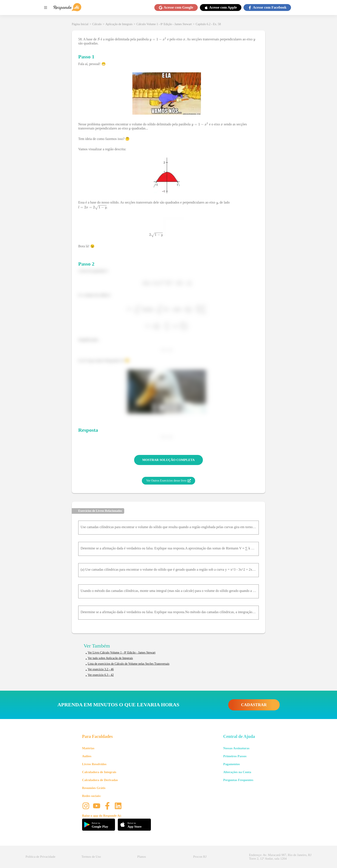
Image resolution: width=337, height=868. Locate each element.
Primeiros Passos (235, 756)
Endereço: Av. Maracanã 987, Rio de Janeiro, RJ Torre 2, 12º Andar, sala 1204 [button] (280, 857)
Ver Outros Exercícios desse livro (168, 481)
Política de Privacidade (40, 857)
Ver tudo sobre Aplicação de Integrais (110, 658)
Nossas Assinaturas (236, 748)
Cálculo (97, 24)
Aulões (87, 756)
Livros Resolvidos (94, 764)
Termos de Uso (91, 857)
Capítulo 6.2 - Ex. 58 (208, 24)
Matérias (88, 748)
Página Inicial (80, 24)
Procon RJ (200, 857)
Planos (142, 857)
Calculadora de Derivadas (100, 780)
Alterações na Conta (237, 772)
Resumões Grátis (94, 788)
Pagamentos (231, 764)
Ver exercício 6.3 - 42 (101, 675)
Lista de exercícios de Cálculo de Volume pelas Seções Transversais (129, 664)
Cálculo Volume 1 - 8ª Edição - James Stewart (164, 24)
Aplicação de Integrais (119, 24)
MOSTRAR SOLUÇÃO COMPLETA (168, 460)
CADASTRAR (254, 705)
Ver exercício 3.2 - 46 (101, 669)
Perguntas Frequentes (238, 780)
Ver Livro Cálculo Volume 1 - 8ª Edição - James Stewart (122, 653)
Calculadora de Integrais (99, 772)
